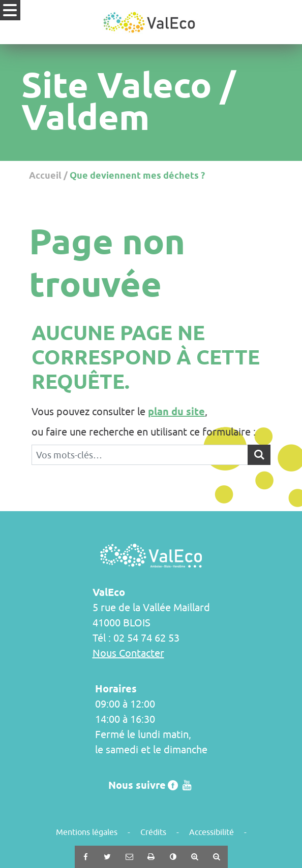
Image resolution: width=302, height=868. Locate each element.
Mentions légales (87, 832)
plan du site (176, 412)
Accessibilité (212, 832)
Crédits (153, 832)
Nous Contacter (128, 653)
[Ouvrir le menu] (10, 10)
